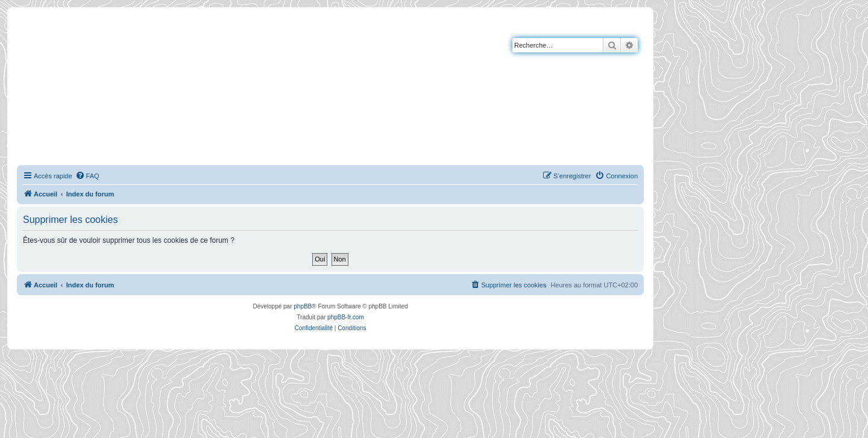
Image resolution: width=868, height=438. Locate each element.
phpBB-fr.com (346, 317)
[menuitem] (87, 176)
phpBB (303, 306)
